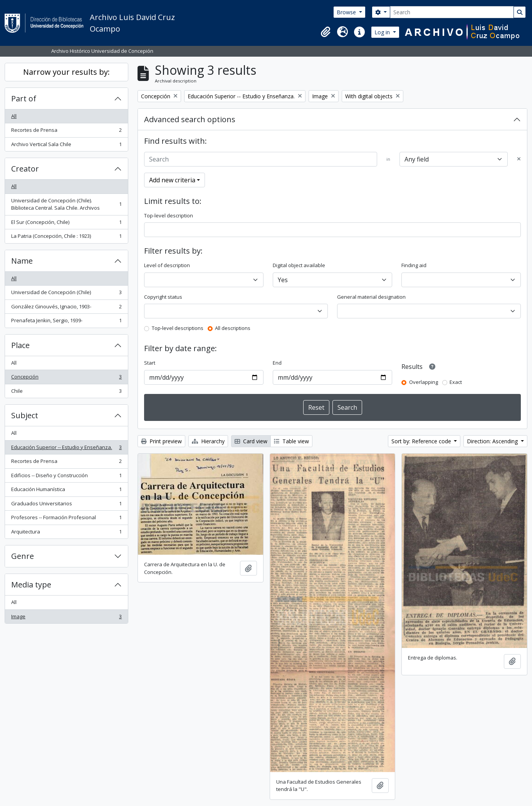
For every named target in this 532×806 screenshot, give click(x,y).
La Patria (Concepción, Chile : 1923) (66, 238)
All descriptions (233, 328)
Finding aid (414, 265)
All (14, 116)
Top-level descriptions (178, 328)
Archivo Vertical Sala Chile (66, 146)
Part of (24, 98)
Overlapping (424, 382)
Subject (25, 415)
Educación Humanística (66, 491)
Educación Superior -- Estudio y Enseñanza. (66, 449)
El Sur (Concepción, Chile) (66, 224)
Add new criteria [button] (172, 180)
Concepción (66, 378)
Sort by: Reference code (422, 441)
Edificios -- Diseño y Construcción (66, 477)
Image (66, 618)
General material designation (371, 297)
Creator (25, 169)
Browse (347, 12)
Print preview (161, 441)
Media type (31, 585)
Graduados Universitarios (66, 505)
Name (22, 261)
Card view (251, 441)
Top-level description (169, 215)
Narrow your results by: (66, 72)
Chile (66, 393)
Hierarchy (208, 441)
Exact (456, 382)
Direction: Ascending (493, 441)
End (277, 363)
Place (20, 345)
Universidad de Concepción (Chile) (66, 294)
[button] (326, 32)
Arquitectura (66, 533)
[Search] (452, 12)
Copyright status (163, 297)
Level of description (167, 265)
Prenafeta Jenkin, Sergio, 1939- (66, 322)
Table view (291, 441)
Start (150, 363)
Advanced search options (190, 119)
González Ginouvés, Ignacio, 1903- (66, 308)
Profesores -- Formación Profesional (66, 519)
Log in (383, 32)
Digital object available (299, 265)
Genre (23, 556)
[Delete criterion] (519, 159)
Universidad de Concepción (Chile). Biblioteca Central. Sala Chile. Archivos (66, 204)
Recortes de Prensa (66, 132)
